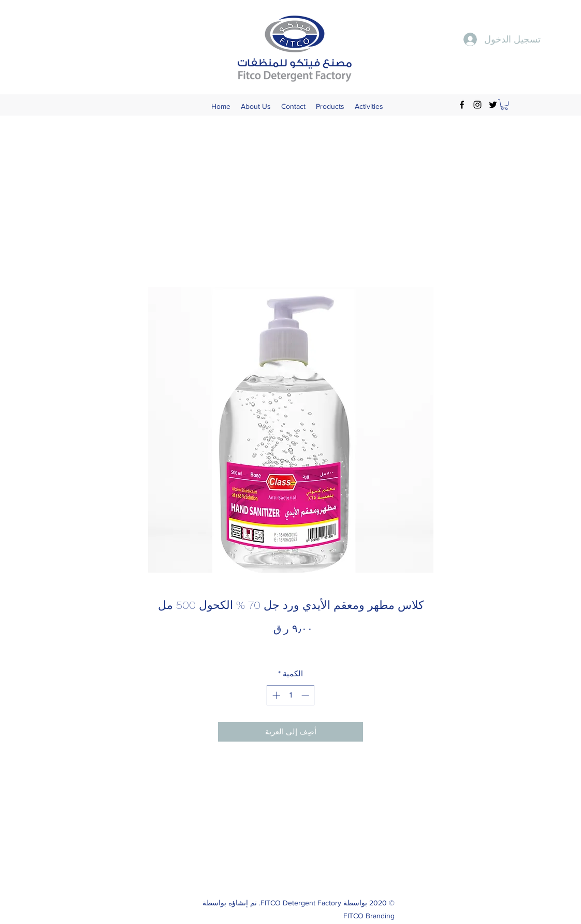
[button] (504, 105)
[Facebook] (462, 105)
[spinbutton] (291, 695)
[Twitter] (493, 105)
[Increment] (275, 695)
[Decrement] (306, 695)
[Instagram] (477, 105)
